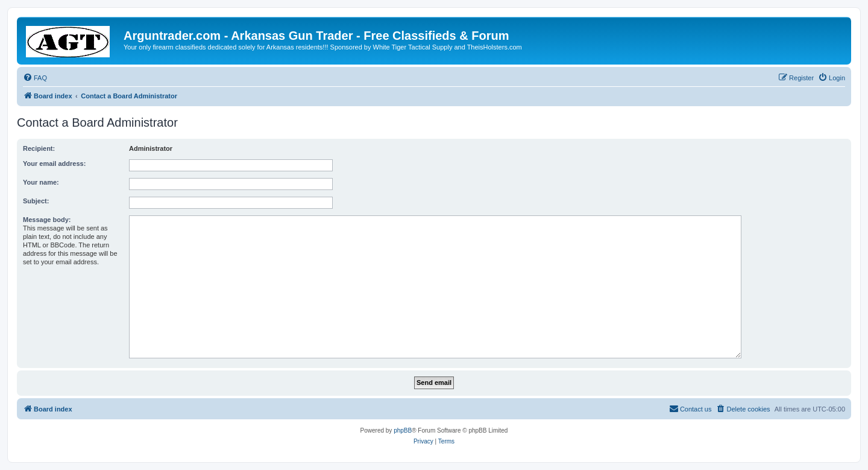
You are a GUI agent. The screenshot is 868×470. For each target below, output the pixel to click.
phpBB (403, 430)
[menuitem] (35, 78)
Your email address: (54, 164)
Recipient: (39, 148)
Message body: (47, 220)
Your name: (41, 182)
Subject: (36, 201)
